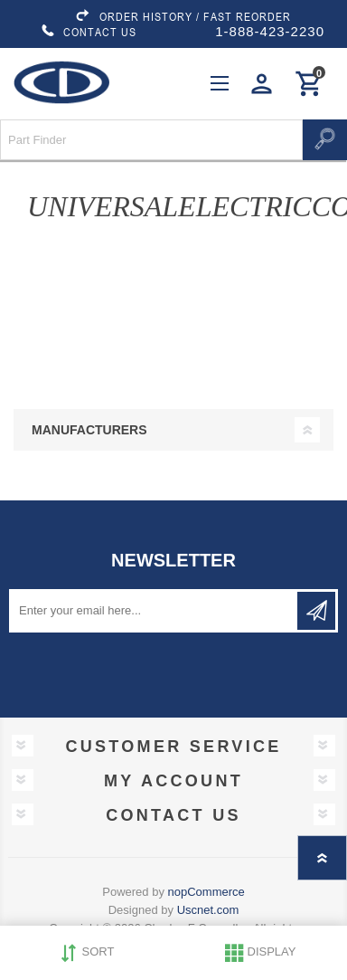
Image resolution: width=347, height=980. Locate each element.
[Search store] (151, 140)
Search (325, 140)
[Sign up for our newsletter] (155, 611)
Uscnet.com (208, 910)
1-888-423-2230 (270, 31)
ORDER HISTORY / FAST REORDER (183, 16)
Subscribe (316, 611)
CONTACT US (89, 32)
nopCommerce (206, 892)
